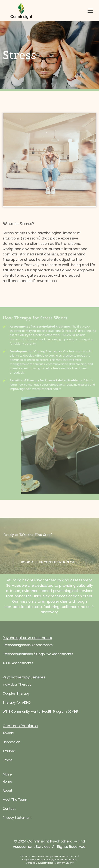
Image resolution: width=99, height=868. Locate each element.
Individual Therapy (17, 701)
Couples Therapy (16, 710)
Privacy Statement (17, 834)
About (7, 807)
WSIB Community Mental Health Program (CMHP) (41, 728)
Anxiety (8, 749)
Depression (11, 758)
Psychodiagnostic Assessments (28, 661)
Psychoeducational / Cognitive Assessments (38, 670)
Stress (8, 777)
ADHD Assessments (18, 679)
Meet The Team (15, 816)
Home (7, 798)
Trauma (9, 767)
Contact (9, 825)
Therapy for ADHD (17, 719)
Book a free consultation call (49, 562)
